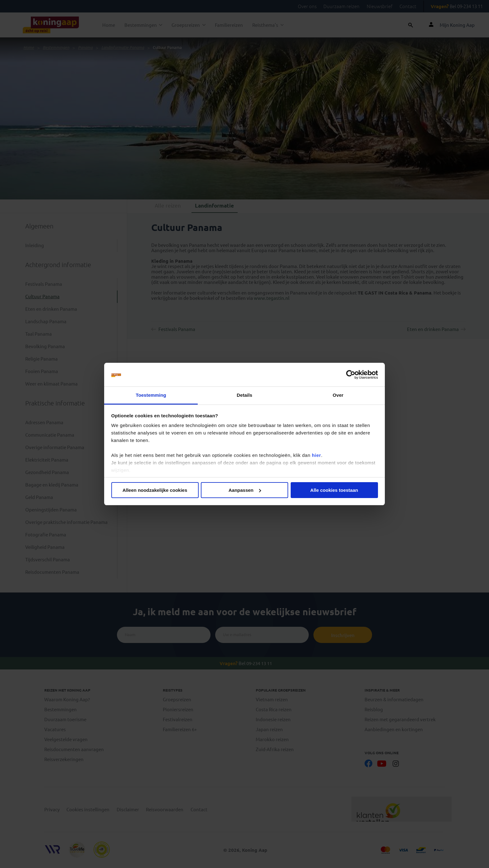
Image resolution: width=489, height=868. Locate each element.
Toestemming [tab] (151, 395)
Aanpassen (245, 490)
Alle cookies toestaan (334, 490)
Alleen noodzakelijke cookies (155, 490)
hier (317, 455)
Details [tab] (244, 395)
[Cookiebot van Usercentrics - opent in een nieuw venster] (351, 375)
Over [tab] (338, 395)
